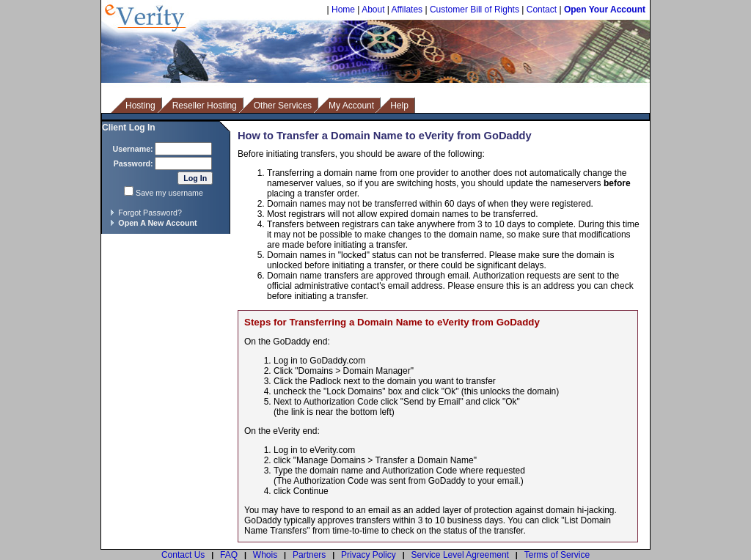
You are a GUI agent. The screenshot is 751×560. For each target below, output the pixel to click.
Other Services (283, 106)
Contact (542, 10)
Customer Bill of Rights (475, 10)
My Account (351, 106)
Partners (309, 555)
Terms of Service (557, 555)
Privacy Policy (369, 555)
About (373, 10)
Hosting (140, 106)
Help (399, 106)
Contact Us (183, 555)
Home (343, 10)
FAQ (229, 555)
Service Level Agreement (460, 555)
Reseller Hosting (205, 106)
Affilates (407, 10)
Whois (265, 555)
